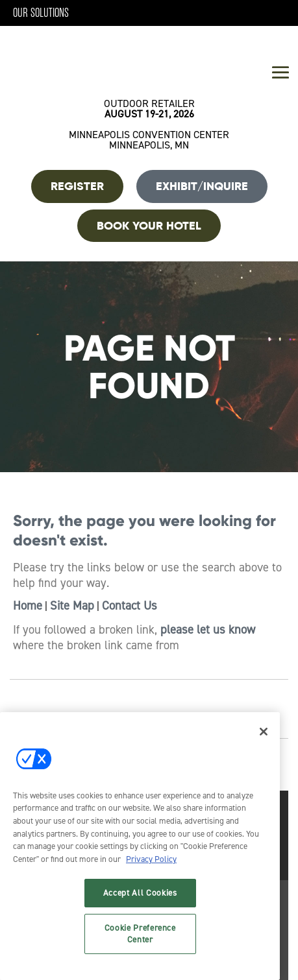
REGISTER (77, 186)
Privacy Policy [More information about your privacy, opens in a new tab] (151, 859)
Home (28, 606)
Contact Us (130, 606)
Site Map (72, 606)
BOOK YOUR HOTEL (149, 226)
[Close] (264, 732)
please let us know (208, 630)
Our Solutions (41, 13)
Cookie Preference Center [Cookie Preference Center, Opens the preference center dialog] (140, 934)
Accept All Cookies (140, 893)
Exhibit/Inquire (202, 186)
